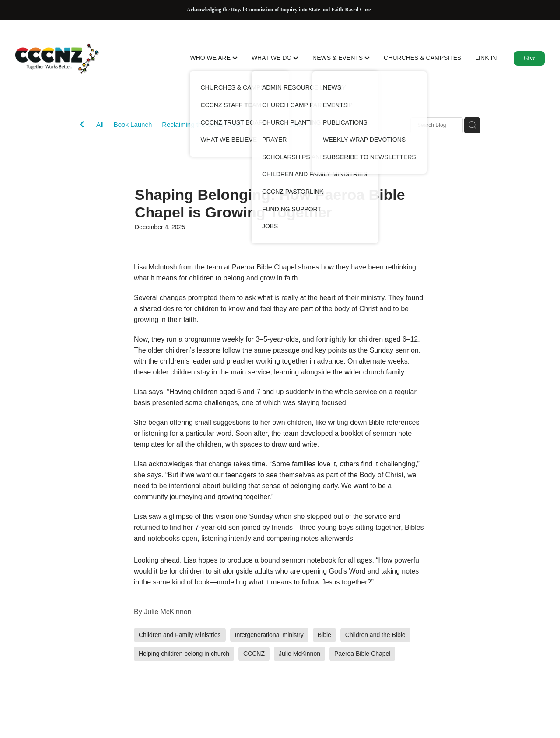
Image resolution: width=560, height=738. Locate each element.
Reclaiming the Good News (202, 124)
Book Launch (133, 124)
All (100, 124)
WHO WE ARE (213, 58)
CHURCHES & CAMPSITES (422, 58)
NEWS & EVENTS (341, 58)
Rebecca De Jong (278, 124)
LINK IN (486, 58)
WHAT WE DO (275, 58)
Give (530, 58)
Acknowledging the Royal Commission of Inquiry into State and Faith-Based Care (279, 10)
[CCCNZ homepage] (68, 59)
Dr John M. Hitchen (342, 124)
